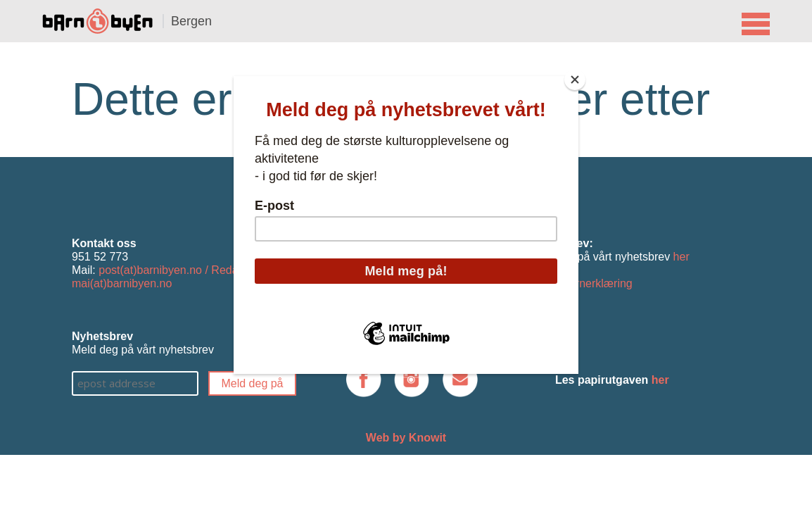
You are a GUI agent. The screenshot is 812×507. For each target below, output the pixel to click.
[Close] (575, 80)
